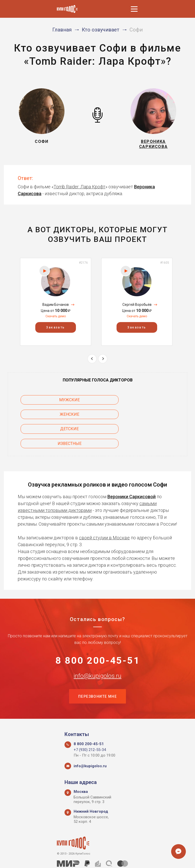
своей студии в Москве (104, 511)
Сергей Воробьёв (137, 307)
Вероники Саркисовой (132, 470)
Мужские (49, 402)
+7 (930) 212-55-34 (90, 725)
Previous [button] (92, 361)
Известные (147, 416)
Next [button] (103, 361)
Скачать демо (56, 319)
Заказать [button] (55, 329)
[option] (56, 304)
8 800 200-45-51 (98, 634)
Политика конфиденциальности (95, 858)
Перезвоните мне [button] (97, 671)
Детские (49, 416)
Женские (147, 402)
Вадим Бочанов (56, 307)
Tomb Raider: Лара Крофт (79, 189)
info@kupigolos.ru (97, 650)
